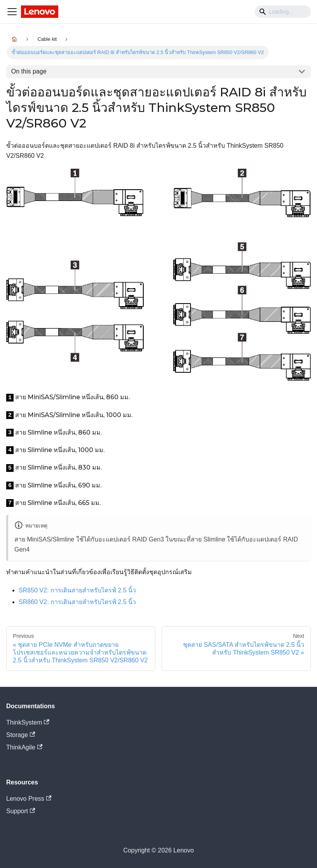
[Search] (283, 12)
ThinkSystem (28, 722)
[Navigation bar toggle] (12, 12)
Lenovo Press (29, 799)
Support (21, 811)
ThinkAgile (24, 747)
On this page (29, 71)
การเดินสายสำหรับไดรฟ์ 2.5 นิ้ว (77, 590)
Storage (21, 735)
